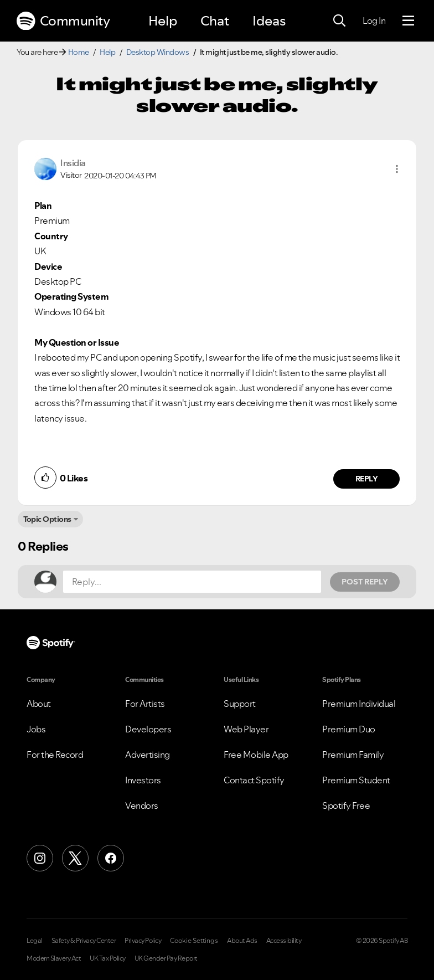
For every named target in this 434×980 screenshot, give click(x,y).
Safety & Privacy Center (84, 941)
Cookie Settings (194, 941)
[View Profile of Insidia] (73, 163)
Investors (143, 780)
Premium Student (356, 780)
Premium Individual (359, 704)
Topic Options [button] (47, 519)
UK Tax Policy (108, 958)
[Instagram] (40, 858)
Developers (148, 729)
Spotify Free (346, 805)
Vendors (142, 805)
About (39, 704)
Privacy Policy (143, 941)
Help (163, 21)
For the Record (55, 755)
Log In (374, 20)
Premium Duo (349, 729)
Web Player (246, 729)
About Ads (242, 941)
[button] (397, 169)
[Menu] (408, 21)
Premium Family (353, 755)
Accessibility (284, 941)
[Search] (339, 21)
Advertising (148, 755)
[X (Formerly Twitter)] (75, 858)
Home (79, 52)
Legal (35, 941)
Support (240, 704)
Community (63, 21)
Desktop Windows (158, 52)
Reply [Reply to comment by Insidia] (367, 479)
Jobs (36, 729)
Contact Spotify (254, 780)
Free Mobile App (256, 755)
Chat (215, 21)
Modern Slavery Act (54, 958)
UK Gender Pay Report (166, 958)
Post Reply (365, 582)
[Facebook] (111, 858)
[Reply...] (192, 582)
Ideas (269, 21)
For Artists (145, 704)
